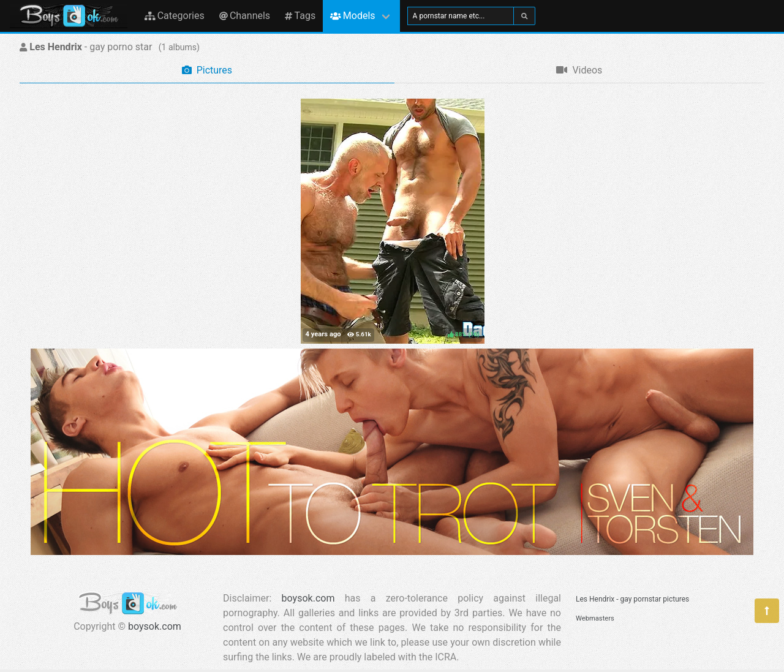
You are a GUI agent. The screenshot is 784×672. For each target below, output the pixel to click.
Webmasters (595, 618)
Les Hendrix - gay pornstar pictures (632, 599)
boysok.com (155, 626)
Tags (300, 16)
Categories (175, 16)
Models (352, 16)
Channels (245, 16)
